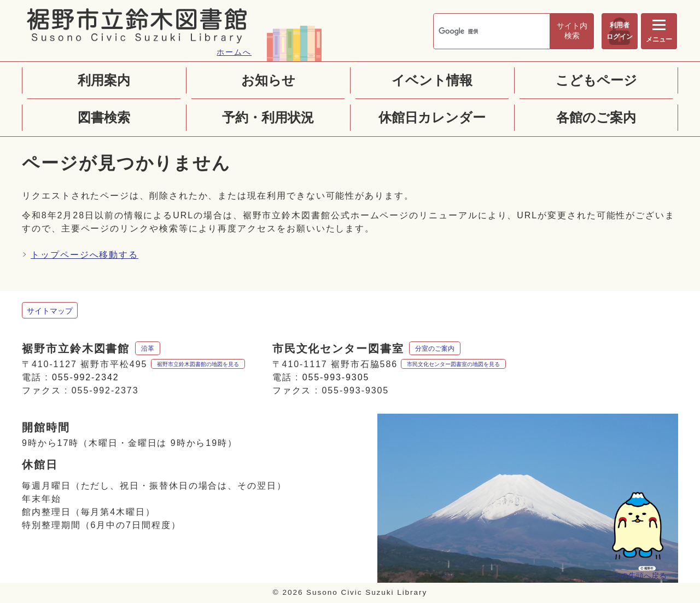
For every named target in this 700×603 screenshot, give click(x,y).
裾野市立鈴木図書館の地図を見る (198, 364)
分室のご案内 (435, 349)
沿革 (148, 349)
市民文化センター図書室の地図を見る (453, 364)
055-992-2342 (86, 377)
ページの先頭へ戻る (631, 577)
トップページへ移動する (84, 255)
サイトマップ (50, 311)
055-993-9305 (336, 377)
